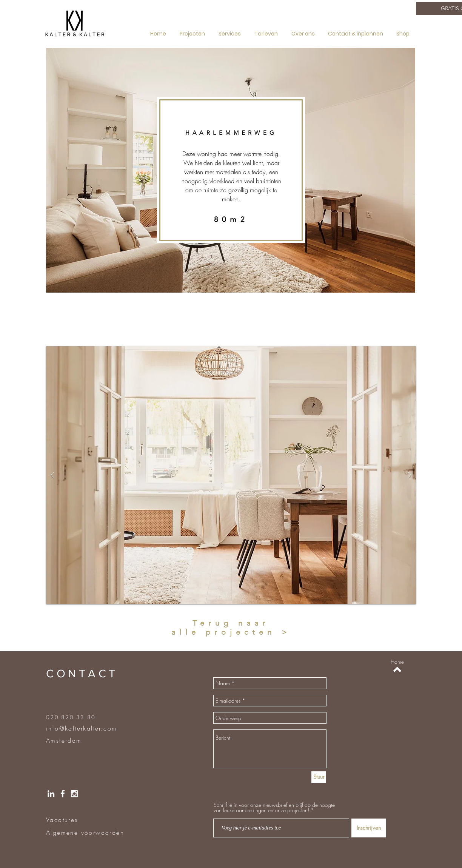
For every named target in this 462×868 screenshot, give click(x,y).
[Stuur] (319, 777)
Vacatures (62, 820)
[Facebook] (63, 794)
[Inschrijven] (369, 828)
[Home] (397, 662)
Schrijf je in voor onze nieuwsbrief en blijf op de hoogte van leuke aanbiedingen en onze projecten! (274, 808)
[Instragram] (74, 794)
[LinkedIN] (51, 794)
